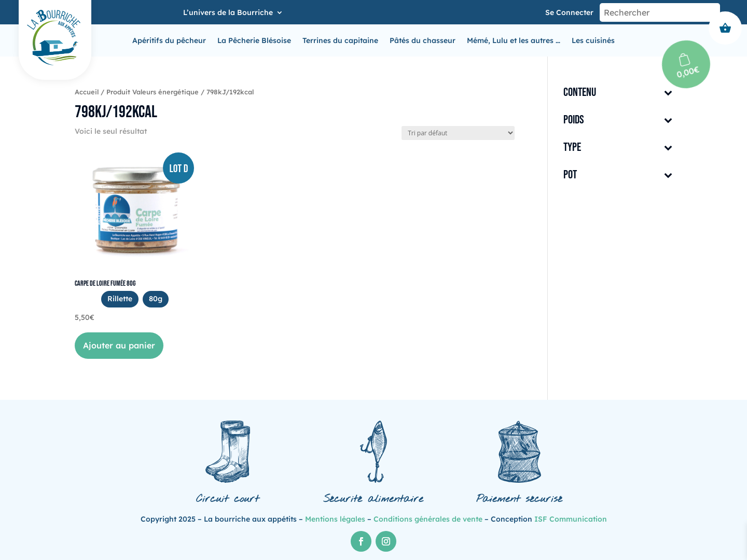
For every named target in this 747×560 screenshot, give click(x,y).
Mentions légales (335, 519)
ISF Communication (571, 519)
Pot (618, 176)
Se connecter (569, 12)
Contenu (618, 93)
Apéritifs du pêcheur (169, 41)
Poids (618, 121)
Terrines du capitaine (340, 41)
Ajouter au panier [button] (119, 345)
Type (618, 148)
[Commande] (458, 133)
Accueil (87, 92)
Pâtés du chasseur (423, 41)
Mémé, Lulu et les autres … (514, 41)
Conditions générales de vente (428, 519)
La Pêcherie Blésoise (254, 41)
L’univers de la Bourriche (228, 13)
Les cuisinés (593, 41)
